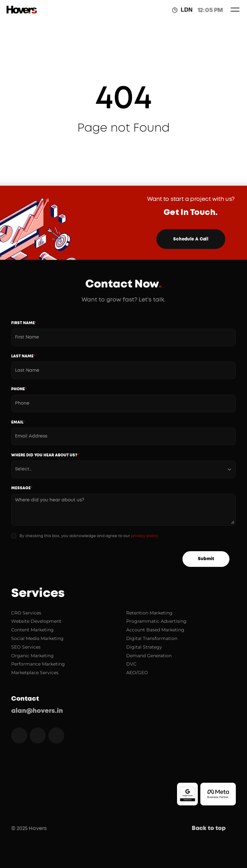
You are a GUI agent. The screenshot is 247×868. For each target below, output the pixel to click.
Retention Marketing (149, 613)
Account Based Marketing (155, 630)
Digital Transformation (152, 638)
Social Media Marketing (37, 638)
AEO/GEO (137, 673)
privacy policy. (145, 536)
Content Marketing (32, 630)
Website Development (36, 621)
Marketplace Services (35, 673)
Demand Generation (149, 656)
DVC (131, 664)
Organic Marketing (32, 656)
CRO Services (26, 613)
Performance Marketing (38, 664)
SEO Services (26, 647)
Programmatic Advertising (156, 621)
